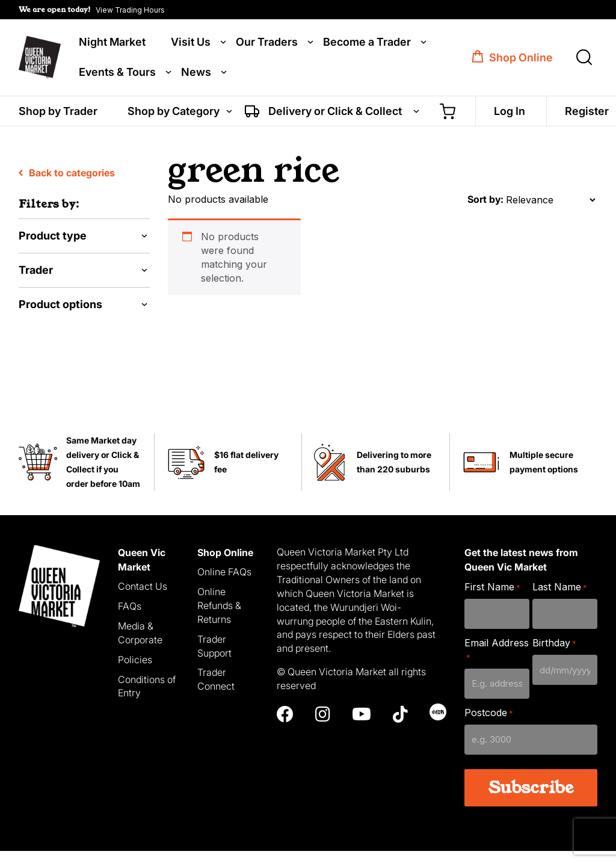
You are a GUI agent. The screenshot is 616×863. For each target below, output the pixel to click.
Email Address (497, 662)
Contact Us (143, 598)
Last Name (560, 599)
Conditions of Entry (147, 698)
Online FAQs (224, 584)
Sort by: (485, 211)
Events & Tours (117, 73)
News (196, 73)
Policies (135, 671)
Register (587, 113)
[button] (92, 10)
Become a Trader (367, 43)
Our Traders (267, 43)
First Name (492, 599)
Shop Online (521, 59)
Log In (510, 113)
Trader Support (214, 657)
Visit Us (191, 43)
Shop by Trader (58, 113)
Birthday (554, 655)
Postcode (489, 725)
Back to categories (67, 185)
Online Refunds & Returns (219, 617)
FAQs (130, 618)
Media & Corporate (140, 645)
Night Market (112, 43)
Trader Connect (216, 691)
